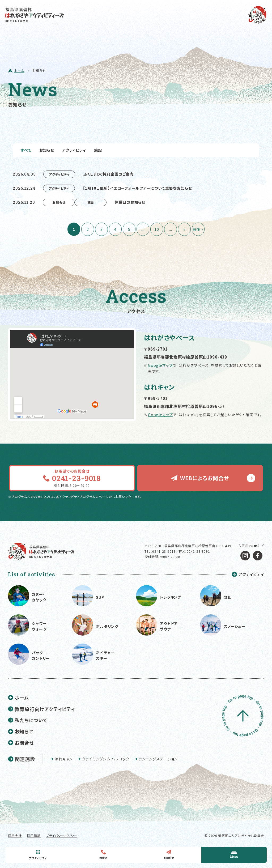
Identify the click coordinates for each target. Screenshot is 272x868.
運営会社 (15, 835)
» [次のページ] (184, 229)
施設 (98, 150)
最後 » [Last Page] (198, 229)
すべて (26, 150)
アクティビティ (74, 150)
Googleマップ (160, 365)
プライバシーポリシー (62, 835)
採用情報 (34, 835)
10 (157, 229)
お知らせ (47, 150)
